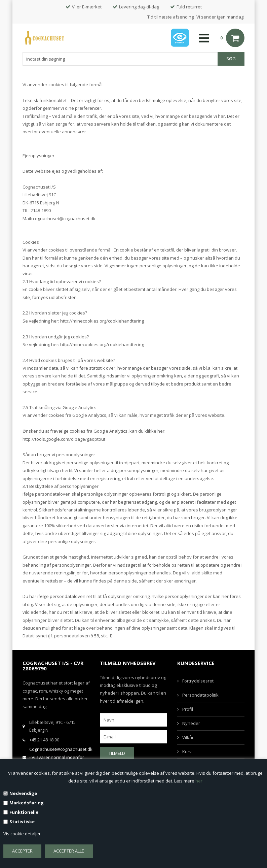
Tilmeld (117, 753)
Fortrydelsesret (198, 681)
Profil (188, 709)
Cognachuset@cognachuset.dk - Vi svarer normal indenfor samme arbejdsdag (61, 757)
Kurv (187, 752)
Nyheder (191, 723)
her (199, 781)
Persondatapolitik (200, 695)
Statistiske (22, 822)
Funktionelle (24, 812)
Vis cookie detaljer (22, 834)
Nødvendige (23, 793)
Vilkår (188, 737)
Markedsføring (27, 803)
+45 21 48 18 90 (44, 740)
